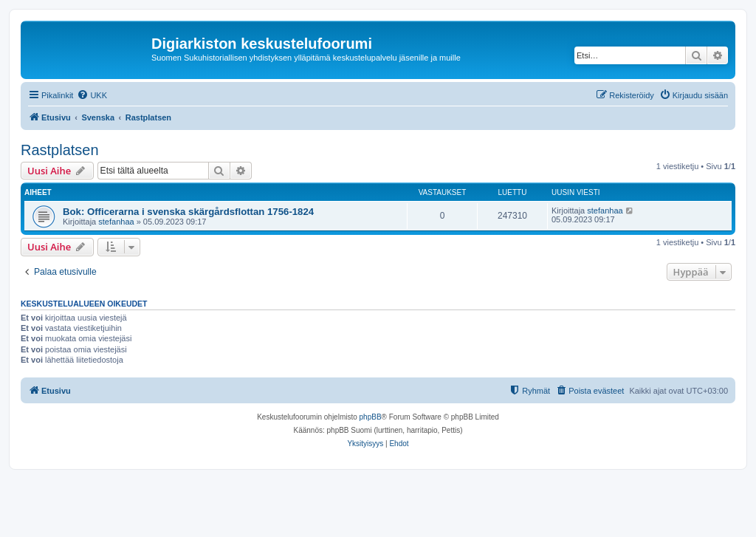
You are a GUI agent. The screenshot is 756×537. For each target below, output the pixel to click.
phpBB (371, 417)
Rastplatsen (60, 150)
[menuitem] (92, 95)
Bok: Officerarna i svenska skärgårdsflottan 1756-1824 (188, 212)
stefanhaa (116, 222)
